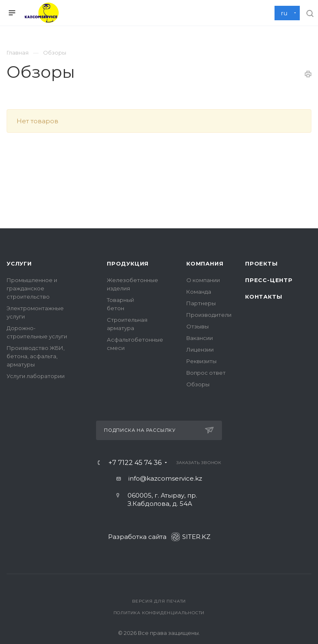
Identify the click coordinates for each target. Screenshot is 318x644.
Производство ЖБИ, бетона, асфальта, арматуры (36, 356)
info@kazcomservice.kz (165, 478)
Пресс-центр (269, 280)
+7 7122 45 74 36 (135, 463)
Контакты (264, 297)
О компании (203, 280)
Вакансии (200, 338)
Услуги (19, 263)
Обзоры (198, 384)
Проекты (261, 263)
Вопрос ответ (206, 373)
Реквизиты (201, 361)
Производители (209, 315)
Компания (205, 263)
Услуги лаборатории (36, 376)
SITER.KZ (191, 537)
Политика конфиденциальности (159, 613)
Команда (199, 292)
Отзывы (198, 326)
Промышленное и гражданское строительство (32, 288)
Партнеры (201, 303)
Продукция (128, 263)
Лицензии (200, 350)
